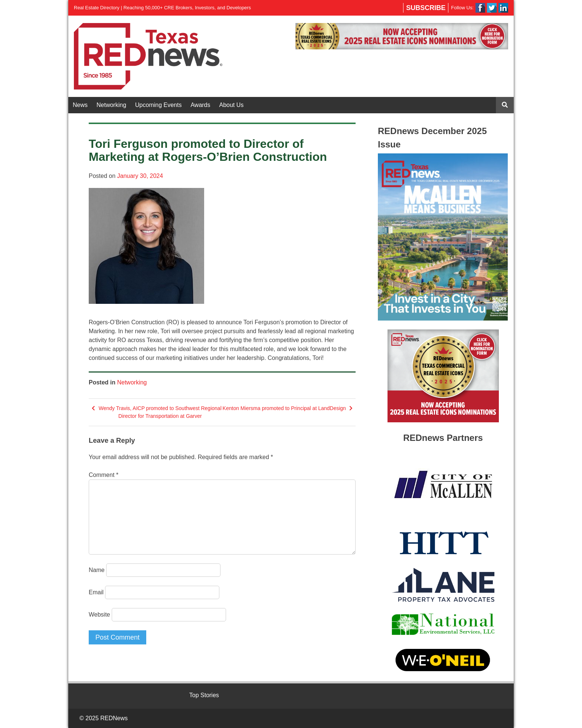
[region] (402, 36)
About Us (232, 105)
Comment (104, 475)
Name (97, 570)
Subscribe (426, 8)
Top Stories (204, 695)
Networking (111, 105)
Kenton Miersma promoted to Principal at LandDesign (284, 408)
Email (96, 592)
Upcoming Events (158, 105)
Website (99, 615)
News (80, 105)
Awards (200, 105)
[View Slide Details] (402, 36)
